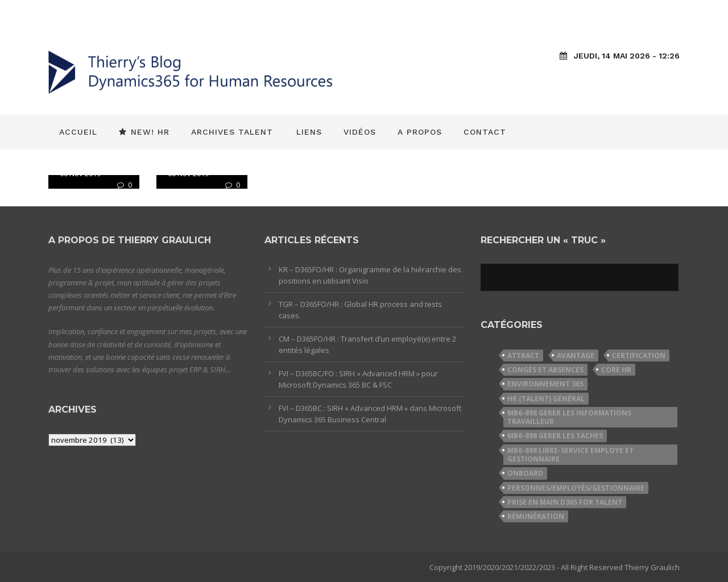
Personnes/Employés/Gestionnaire (576, 488)
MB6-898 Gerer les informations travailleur (569, 417)
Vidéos (360, 132)
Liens (309, 132)
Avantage (576, 356)
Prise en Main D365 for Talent (565, 502)
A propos (420, 132)
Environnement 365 (545, 384)
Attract (523, 356)
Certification (639, 356)
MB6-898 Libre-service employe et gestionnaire (570, 455)
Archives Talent (232, 132)
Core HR (616, 370)
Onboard (525, 473)
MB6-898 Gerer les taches (555, 436)
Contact (485, 132)
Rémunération (536, 516)
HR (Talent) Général (546, 399)
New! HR (144, 132)
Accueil (78, 132)
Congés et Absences (545, 370)
